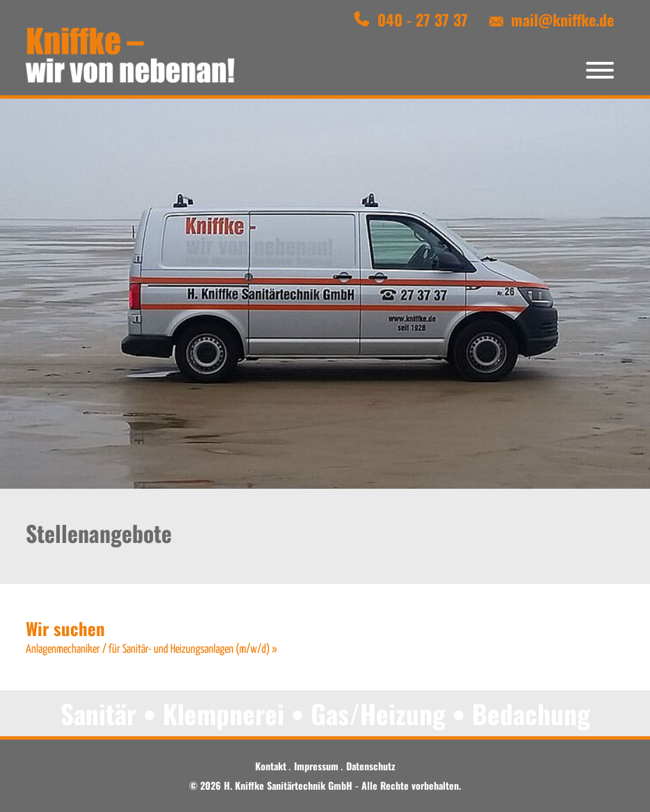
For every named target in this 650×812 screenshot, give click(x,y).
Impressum (316, 766)
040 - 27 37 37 (423, 19)
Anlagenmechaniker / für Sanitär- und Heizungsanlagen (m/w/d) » (151, 650)
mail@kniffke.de (562, 19)
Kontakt (271, 766)
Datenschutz (371, 766)
